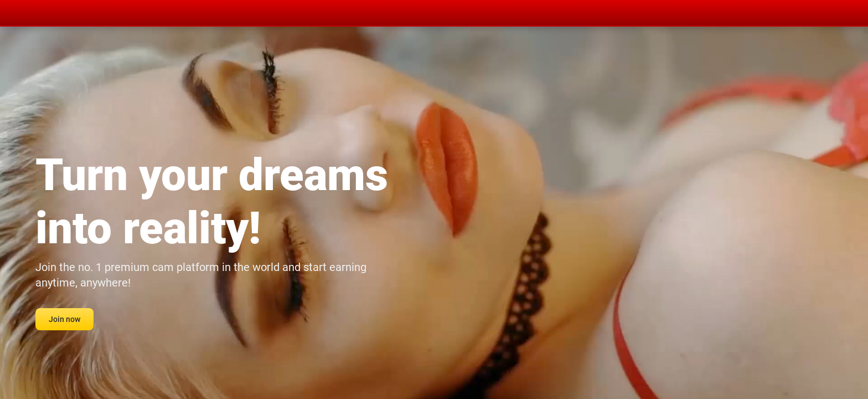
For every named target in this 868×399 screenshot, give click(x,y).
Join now (64, 319)
